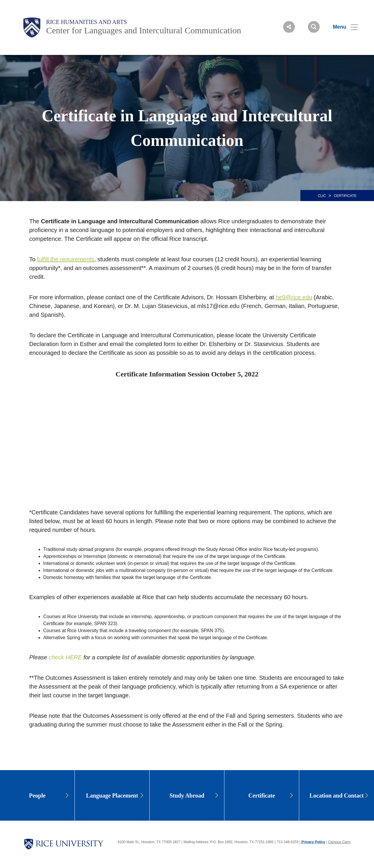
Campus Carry (339, 842)
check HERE (65, 657)
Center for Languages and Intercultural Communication (144, 30)
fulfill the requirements (66, 259)
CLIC (322, 196)
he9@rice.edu (294, 297)
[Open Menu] (342, 27)
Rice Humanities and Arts (86, 22)
